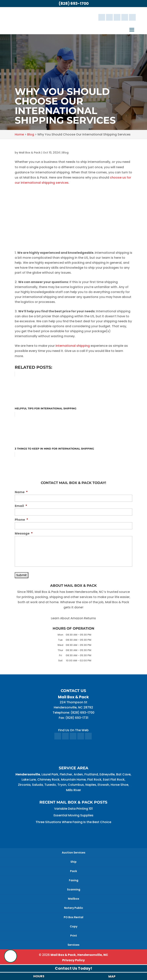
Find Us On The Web (73, 730)
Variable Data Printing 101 (73, 809)
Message (24, 534)
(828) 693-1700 (74, 3)
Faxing (74, 880)
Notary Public (74, 908)
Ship (73, 862)
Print (74, 936)
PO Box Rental (73, 917)
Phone (21, 520)
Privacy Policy (73, 960)
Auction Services (74, 853)
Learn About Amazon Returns (73, 618)
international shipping (73, 346)
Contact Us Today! (73, 968)
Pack (73, 871)
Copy (74, 926)
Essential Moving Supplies (73, 815)
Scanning (74, 889)
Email (21, 506)
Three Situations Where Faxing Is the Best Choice (73, 822)
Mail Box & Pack (30, 153)
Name (21, 492)
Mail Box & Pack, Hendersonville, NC (79, 955)
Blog (65, 153)
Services (73, 945)
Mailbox (74, 899)
